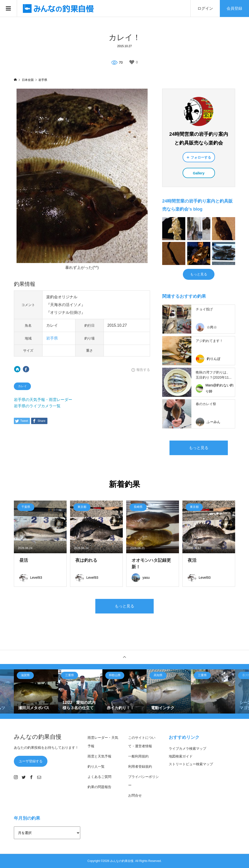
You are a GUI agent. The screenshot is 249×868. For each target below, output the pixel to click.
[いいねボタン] (132, 62)
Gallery (199, 173)
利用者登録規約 (140, 766)
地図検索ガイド (181, 756)
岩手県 (52, 338)
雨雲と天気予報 (99, 756)
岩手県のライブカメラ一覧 (37, 406)
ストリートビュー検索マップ (191, 764)
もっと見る (199, 274)
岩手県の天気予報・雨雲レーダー (43, 400)
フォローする (201, 157)
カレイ (22, 386)
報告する (143, 370)
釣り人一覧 (96, 766)
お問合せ (135, 795)
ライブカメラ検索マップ (187, 749)
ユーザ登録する (31, 761)
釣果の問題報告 (99, 787)
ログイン (205, 8)
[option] (36, 691)
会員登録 (234, 8)
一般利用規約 (138, 756)
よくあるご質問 (99, 777)
